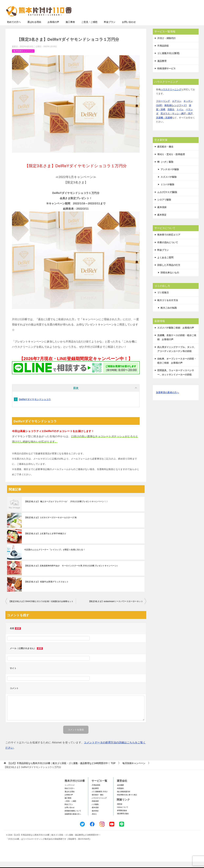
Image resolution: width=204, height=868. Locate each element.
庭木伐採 (162, 214)
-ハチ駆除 (95, 811)
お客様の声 (53, 28)
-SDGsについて (122, 814)
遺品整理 (162, 67)
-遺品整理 (95, 795)
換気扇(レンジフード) (175, 112)
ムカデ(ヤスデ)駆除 (167, 198)
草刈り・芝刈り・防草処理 (171, 161)
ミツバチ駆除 (167, 191)
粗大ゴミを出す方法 (168, 307)
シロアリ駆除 (164, 206)
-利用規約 (120, 795)
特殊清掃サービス (167, 75)
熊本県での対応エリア (169, 241)
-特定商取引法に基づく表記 (127, 801)
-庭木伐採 (95, 814)
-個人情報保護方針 (124, 798)
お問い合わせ (129, 28)
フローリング (163, 107)
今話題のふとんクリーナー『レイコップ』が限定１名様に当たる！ (55, 556)
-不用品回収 (96, 791)
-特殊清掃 (95, 807)
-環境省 (119, 810)
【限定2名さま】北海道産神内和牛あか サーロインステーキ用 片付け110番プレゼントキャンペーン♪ (71, 572)
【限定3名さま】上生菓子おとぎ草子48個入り (45, 540)
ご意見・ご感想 (89, 28)
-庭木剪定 (95, 817)
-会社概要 (120, 791)
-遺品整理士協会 (123, 820)
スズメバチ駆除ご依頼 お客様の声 (176, 334)
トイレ (180, 116)
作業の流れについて (168, 249)
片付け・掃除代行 (167, 45)
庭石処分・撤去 (165, 153)
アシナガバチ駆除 (170, 176)
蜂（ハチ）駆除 (165, 168)
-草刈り (94, 820)
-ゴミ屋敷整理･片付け (100, 798)
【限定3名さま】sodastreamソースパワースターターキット (116, 608)
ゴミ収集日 (163, 299)
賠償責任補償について (73, 817)
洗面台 (171, 116)
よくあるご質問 (165, 264)
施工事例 (70, 28)
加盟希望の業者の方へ (167, 399)
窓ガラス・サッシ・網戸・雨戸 (177, 120)
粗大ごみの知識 (169, 314)
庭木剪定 (162, 221)
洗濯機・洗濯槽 (164, 124)
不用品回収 (163, 52)
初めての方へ (14, 28)
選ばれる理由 (34, 28)
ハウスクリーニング (171, 96)
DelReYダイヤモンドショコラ (35, 406)
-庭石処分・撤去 (97, 801)
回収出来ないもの (170, 279)
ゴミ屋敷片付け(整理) (168, 60)
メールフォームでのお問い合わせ (168, 19)
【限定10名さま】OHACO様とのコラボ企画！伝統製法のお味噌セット (41, 608)
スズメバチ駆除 (169, 183)
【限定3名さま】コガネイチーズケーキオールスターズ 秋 (51, 524)
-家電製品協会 (122, 817)
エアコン (177, 107)
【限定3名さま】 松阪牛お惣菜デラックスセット (46, 588)
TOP (61, 770)
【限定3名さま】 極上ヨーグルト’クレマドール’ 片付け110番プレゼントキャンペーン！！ (66, 508)
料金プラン (110, 28)
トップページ (70, 791)
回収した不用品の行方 (169, 271)
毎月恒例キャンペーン (23, 57)
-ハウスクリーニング (99, 804)
